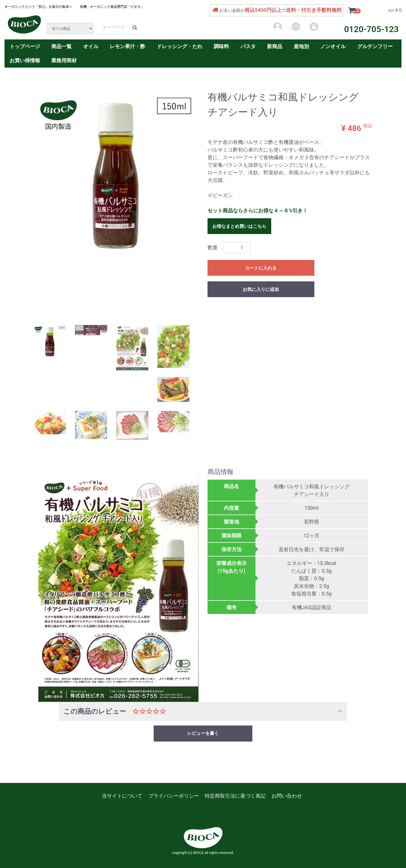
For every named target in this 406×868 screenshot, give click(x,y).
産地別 (301, 46)
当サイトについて (122, 796)
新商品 (275, 46)
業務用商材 (64, 60)
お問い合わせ (287, 796)
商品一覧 (61, 46)
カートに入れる (261, 268)
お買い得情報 (25, 60)
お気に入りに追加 (261, 289)
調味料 (221, 46)
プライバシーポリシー (174, 796)
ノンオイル (333, 46)
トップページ (25, 46)
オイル (91, 46)
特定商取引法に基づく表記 (235, 796)
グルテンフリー (375, 46)
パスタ (248, 46)
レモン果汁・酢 (127, 46)
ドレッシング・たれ (180, 46)
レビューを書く (203, 733)
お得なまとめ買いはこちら (239, 226)
